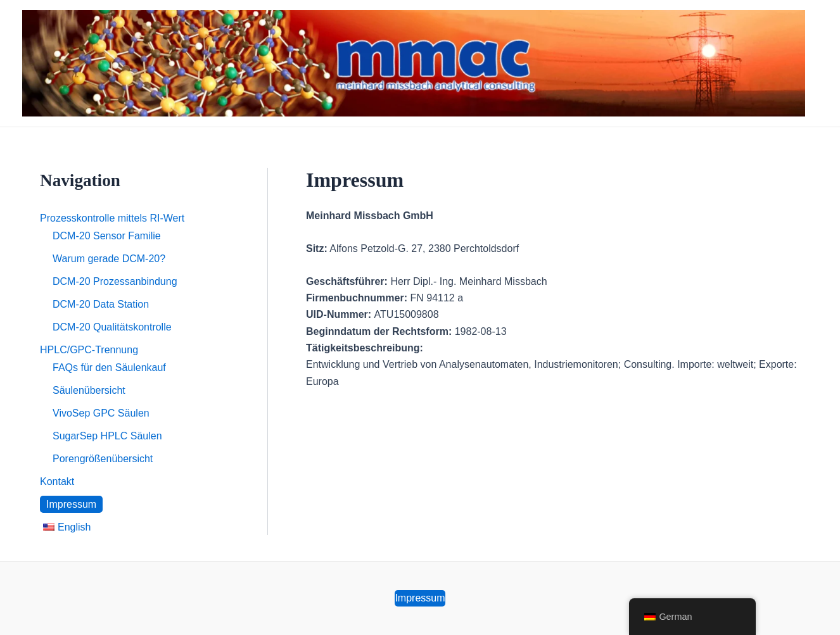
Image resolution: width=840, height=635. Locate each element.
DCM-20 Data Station (101, 304)
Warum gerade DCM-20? (109, 259)
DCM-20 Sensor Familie (107, 236)
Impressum (71, 504)
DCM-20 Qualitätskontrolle (112, 327)
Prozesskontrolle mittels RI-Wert (112, 218)
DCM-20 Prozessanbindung (115, 281)
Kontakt (57, 481)
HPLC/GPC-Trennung (89, 350)
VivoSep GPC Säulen (101, 413)
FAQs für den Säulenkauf (109, 368)
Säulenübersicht (89, 390)
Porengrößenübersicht (103, 459)
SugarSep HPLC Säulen (107, 436)
